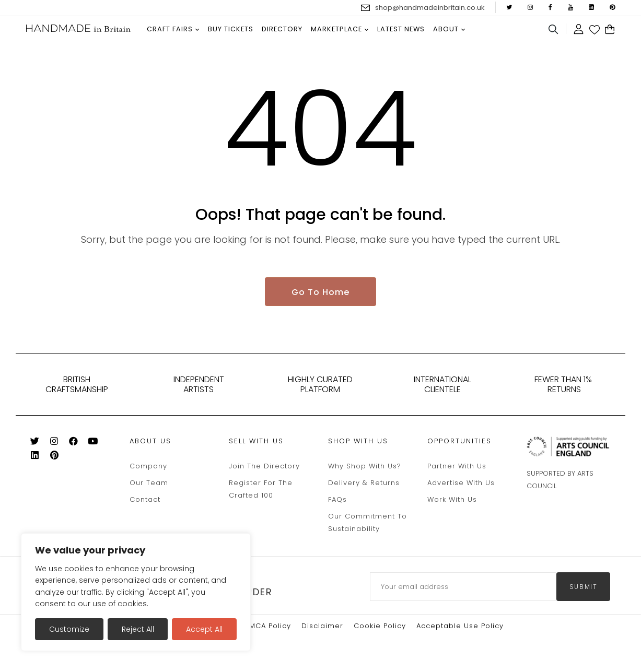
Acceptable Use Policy (460, 627)
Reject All (138, 629)
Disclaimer (322, 627)
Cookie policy (380, 627)
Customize (69, 629)
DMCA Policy (267, 627)
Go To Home (320, 293)
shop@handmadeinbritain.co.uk (430, 8)
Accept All (204, 629)
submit (584, 588)
